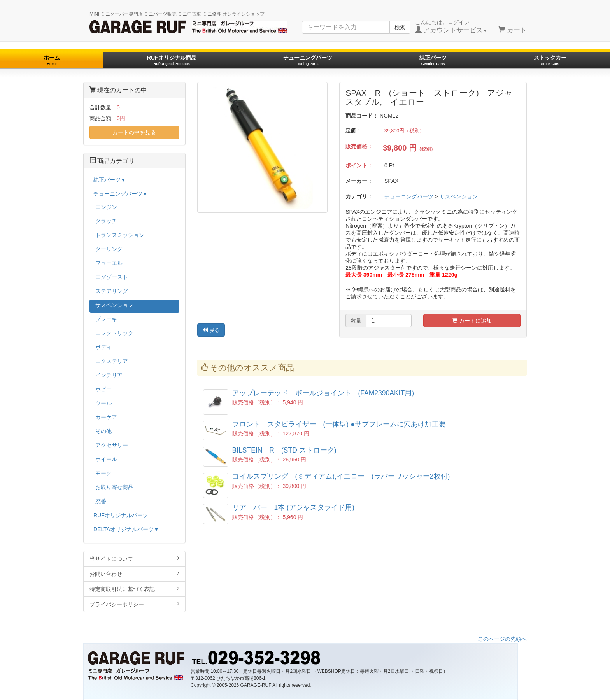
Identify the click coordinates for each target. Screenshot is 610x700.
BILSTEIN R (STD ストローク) (284, 450)
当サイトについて (134, 559)
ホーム (52, 60)
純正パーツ (433, 60)
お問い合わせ (134, 574)
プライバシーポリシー (134, 604)
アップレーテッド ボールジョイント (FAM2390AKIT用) (323, 393)
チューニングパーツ (308, 60)
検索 (400, 27)
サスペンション (459, 196)
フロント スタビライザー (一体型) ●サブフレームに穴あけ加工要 (339, 424)
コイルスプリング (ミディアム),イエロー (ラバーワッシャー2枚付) (341, 476)
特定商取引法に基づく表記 (134, 589)
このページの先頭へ (502, 639)
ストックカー (550, 60)
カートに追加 (472, 321)
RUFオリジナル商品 (172, 60)
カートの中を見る (134, 132)
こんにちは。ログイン (451, 26)
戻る (211, 330)
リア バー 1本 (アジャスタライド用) (293, 507)
